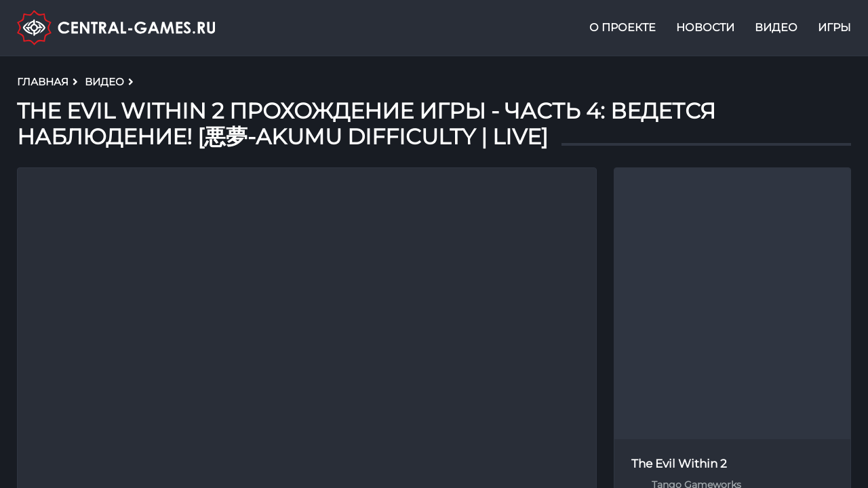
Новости (705, 29)
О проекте (623, 29)
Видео (776, 29)
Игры (834, 29)
